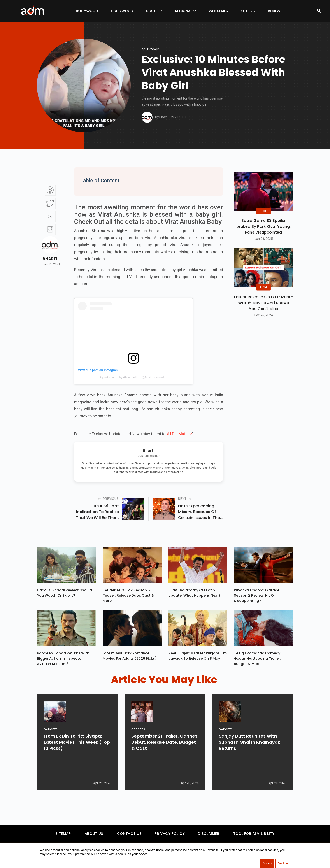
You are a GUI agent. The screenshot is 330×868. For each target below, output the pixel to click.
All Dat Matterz (180, 434)
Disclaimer (209, 836)
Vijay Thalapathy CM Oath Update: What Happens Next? (194, 594)
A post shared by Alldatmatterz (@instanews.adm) (133, 377)
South (152, 11)
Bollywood (87, 11)
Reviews (275, 11)
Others (248, 11)
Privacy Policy (170, 836)
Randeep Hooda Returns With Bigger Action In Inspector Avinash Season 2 (63, 661)
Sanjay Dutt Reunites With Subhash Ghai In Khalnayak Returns (249, 760)
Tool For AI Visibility (254, 836)
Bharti (50, 259)
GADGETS (51, 747)
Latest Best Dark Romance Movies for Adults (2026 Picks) (130, 658)
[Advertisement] (16, 90)
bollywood (151, 49)
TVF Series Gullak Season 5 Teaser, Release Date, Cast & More (128, 597)
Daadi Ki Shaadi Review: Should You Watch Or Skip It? (64, 594)
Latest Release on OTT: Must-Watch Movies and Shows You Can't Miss (264, 303)
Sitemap (63, 836)
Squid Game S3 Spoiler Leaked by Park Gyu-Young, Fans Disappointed (263, 226)
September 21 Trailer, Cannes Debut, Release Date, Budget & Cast (164, 760)
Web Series (218, 11)
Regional (183, 11)
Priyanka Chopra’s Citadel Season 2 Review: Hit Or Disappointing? (257, 597)
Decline (283, 864)
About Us (94, 836)
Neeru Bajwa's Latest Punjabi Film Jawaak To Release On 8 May (197, 658)
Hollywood (122, 11)
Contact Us (129, 836)
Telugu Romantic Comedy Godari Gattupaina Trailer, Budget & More (257, 661)
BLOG (263, 211)
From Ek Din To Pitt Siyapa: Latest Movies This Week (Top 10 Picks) (77, 760)
